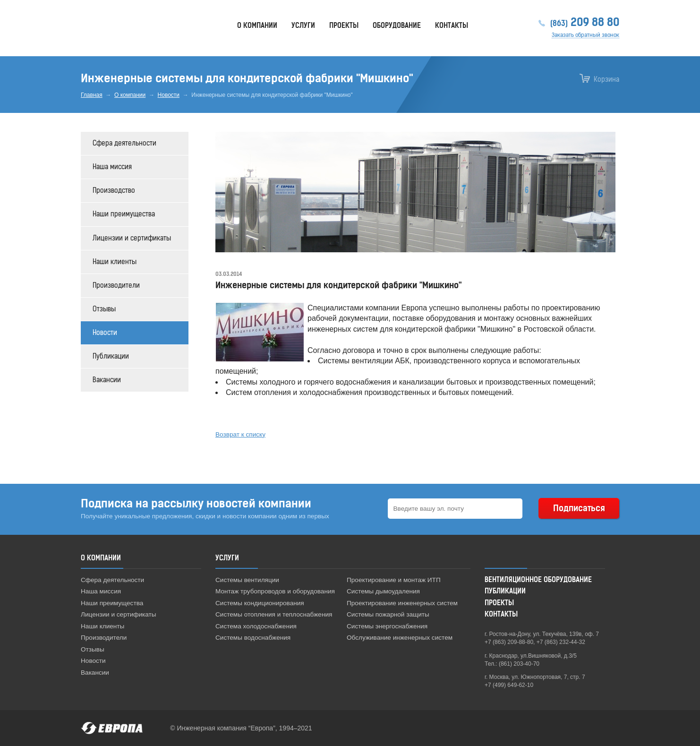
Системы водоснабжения (253, 638)
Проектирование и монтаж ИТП (394, 580)
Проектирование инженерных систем (402, 603)
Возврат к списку (240, 434)
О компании (130, 95)
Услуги (303, 26)
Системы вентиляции (247, 580)
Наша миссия (112, 167)
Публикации (111, 356)
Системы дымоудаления (383, 591)
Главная (92, 95)
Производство (114, 191)
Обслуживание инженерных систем (400, 638)
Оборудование (397, 26)
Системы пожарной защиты (388, 614)
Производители (116, 286)
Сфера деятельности (124, 143)
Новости (169, 95)
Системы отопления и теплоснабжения (274, 614)
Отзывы (104, 309)
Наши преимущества (124, 214)
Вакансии (107, 380)
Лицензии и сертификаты (132, 238)
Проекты (344, 26)
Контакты (452, 26)
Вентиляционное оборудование (538, 580)
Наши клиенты (115, 262)
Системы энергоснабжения (387, 626)
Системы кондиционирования (260, 603)
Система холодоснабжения (256, 626)
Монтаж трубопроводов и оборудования (275, 591)
